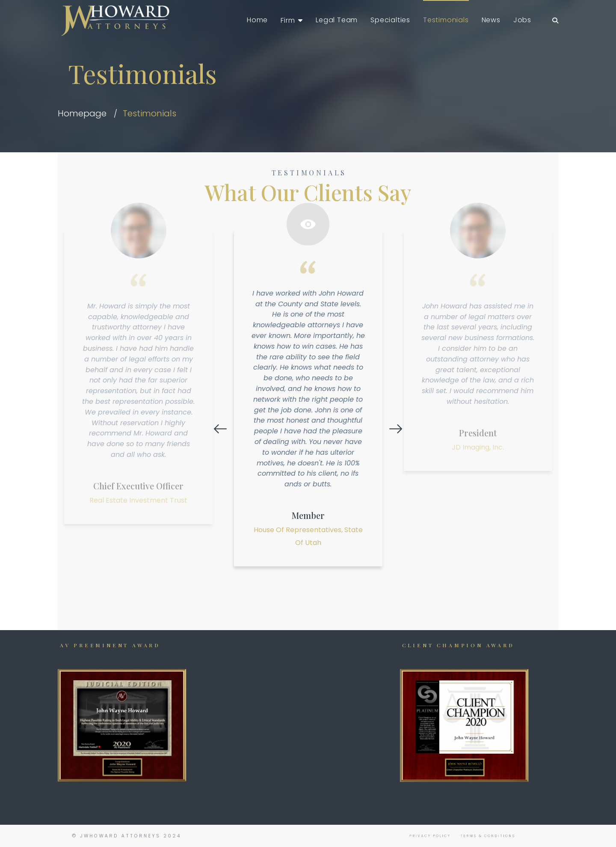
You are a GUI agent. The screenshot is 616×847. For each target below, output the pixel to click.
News (491, 20)
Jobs (522, 20)
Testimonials (446, 20)
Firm (288, 20)
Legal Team (337, 20)
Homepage (82, 113)
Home (257, 20)
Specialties (390, 20)
